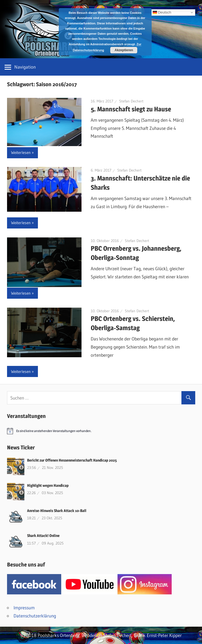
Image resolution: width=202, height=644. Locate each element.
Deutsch (162, 12)
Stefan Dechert (131, 101)
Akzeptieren (124, 50)
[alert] (101, 431)
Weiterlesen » (22, 152)
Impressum (24, 608)
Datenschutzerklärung (35, 616)
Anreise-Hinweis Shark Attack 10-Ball (57, 511)
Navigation (25, 67)
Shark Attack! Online (43, 535)
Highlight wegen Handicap (48, 485)
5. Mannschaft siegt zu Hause (131, 109)
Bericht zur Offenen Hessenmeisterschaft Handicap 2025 (72, 460)
